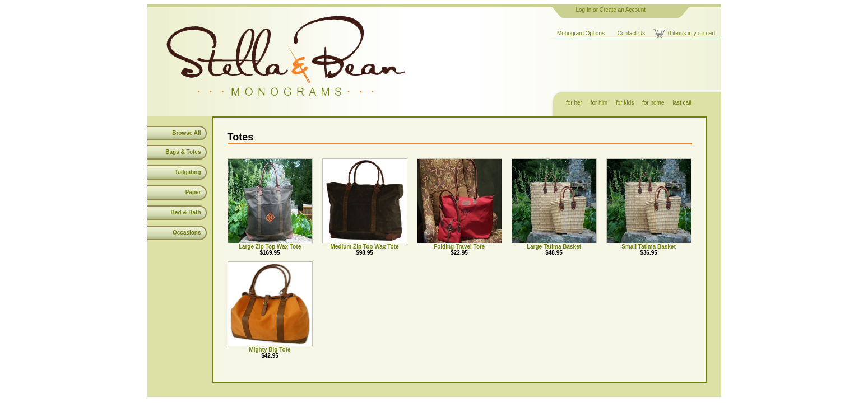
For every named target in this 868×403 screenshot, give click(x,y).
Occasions (187, 233)
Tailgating (188, 172)
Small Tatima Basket (649, 247)
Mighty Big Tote (270, 350)
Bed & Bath (186, 212)
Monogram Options (581, 33)
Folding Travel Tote (459, 247)
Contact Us (631, 33)
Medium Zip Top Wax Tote (364, 247)
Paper (193, 192)
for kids (625, 103)
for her (574, 103)
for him (599, 103)
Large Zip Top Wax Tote (270, 247)
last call (682, 103)
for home (653, 103)
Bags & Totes (183, 152)
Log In (584, 10)
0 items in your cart (691, 33)
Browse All (186, 133)
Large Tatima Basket (554, 247)
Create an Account (623, 10)
